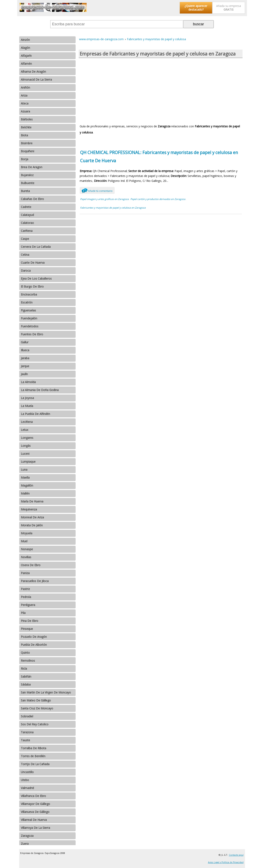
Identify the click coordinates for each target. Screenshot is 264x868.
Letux (25, 430)
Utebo (25, 780)
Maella (25, 477)
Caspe (25, 239)
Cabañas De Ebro (32, 199)
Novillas (26, 557)
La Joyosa (27, 398)
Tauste (25, 740)
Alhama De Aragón (33, 72)
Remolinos (28, 661)
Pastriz (25, 589)
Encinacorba (29, 294)
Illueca (25, 350)
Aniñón (25, 87)
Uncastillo (27, 772)
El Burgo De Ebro (32, 286)
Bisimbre (27, 143)
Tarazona (27, 732)
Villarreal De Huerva (34, 820)
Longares (27, 438)
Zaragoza (27, 836)
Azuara (25, 111)
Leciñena (27, 422)
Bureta (25, 191)
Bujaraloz (27, 175)
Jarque (25, 366)
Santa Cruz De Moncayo (37, 708)
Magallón (27, 485)
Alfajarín (26, 56)
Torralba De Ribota (34, 748)
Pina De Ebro (30, 621)
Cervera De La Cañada (36, 247)
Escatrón (27, 302)
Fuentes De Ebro (32, 334)
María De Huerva (32, 501)
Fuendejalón (29, 318)
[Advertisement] (161, 91)
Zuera (25, 844)
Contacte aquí (236, 855)
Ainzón (25, 40)
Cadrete (26, 207)
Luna (24, 470)
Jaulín (24, 374)
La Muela (27, 406)
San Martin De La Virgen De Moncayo (46, 692)
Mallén (25, 493)
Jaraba (25, 358)
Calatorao (27, 223)
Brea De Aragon (32, 167)
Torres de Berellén (33, 756)
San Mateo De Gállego (36, 700)
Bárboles (27, 119)
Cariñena (27, 231)
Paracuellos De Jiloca (35, 581)
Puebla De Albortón (34, 645)
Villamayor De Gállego (35, 804)
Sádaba (26, 684)
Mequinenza (29, 509)
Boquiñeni (27, 151)
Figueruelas (28, 310)
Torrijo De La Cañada (35, 764)
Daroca (26, 271)
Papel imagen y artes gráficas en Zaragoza (104, 199)
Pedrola (26, 597)
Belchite (26, 127)
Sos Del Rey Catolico (35, 724)
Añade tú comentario (97, 190)
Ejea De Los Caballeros (36, 278)
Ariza (24, 95)
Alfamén (26, 64)
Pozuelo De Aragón (34, 637)
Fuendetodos (30, 326)
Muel (24, 541)
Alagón (25, 48)
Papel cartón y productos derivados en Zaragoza (158, 199)
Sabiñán (26, 676)
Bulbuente (28, 183)
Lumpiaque (28, 462)
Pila (23, 613)
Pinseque (27, 629)
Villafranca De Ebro (33, 796)
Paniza (25, 573)
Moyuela (27, 533)
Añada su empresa (229, 8)
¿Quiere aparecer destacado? (196, 8)
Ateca (25, 103)
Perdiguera (28, 605)
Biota (24, 135)
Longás (26, 446)
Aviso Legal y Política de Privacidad (226, 862)
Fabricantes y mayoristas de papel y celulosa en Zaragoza (113, 208)
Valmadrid (27, 788)
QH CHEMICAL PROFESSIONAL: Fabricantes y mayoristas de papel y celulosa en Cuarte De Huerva (159, 157)
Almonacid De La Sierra (36, 79)
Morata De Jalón (32, 525)
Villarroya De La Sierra (35, 828)
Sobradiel (27, 716)
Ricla (24, 669)
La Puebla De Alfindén (35, 414)
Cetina (25, 255)
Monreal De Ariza (32, 517)
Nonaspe (27, 549)
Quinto (25, 653)
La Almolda (28, 382)
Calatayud (27, 215)
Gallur (25, 342)
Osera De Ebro (31, 565)
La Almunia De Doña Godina (40, 390)
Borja (25, 159)
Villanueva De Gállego (35, 812)
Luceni (25, 454)
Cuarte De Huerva (33, 263)
